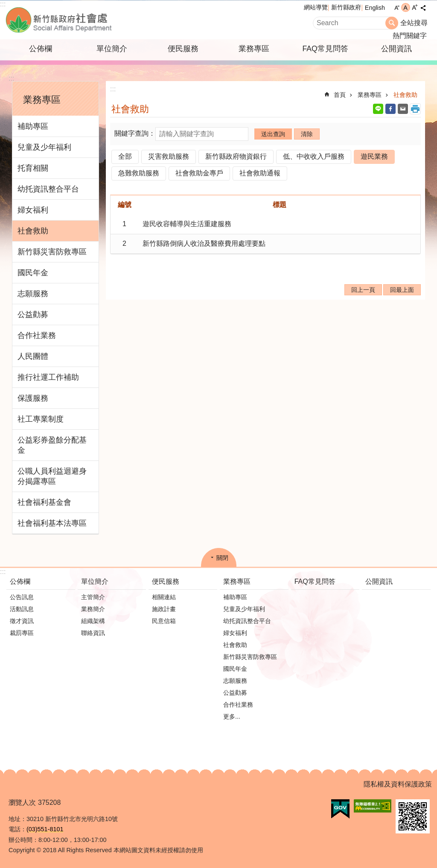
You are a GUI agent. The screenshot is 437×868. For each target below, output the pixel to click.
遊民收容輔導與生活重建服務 (187, 224)
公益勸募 (33, 315)
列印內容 (415, 109)
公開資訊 (396, 49)
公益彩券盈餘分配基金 (52, 445)
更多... (232, 717)
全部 (125, 156)
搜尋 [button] (392, 23)
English (375, 8)
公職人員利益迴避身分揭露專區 (52, 476)
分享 (423, 8)
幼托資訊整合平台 (48, 189)
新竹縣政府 (346, 7)
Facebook (390, 109)
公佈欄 (41, 49)
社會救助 (33, 231)
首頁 (340, 95)
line (378, 109)
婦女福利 (33, 210)
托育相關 (33, 168)
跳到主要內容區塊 (4, 4)
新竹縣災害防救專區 (52, 252)
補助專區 (33, 126)
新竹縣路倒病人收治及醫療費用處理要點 (204, 243)
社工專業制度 (41, 419)
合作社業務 (37, 335)
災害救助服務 (169, 156)
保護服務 (33, 398)
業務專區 (254, 49)
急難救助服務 (139, 173)
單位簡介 (112, 49)
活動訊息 (22, 609)
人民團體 (33, 356)
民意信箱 (164, 621)
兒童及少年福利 (44, 147)
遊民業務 (374, 156)
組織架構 (93, 621)
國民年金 (33, 273)
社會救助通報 (260, 173)
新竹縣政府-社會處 (101, 20)
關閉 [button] (222, 558)
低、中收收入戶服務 (314, 156)
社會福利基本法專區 (52, 523)
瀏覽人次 (22, 802)
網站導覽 (316, 7)
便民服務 (183, 49)
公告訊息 (22, 597)
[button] (340, 809)
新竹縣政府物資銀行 (236, 156)
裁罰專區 (22, 633)
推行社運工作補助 (48, 377)
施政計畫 (164, 609)
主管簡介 (93, 597)
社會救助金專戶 (199, 173)
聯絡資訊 (93, 633)
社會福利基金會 (44, 502)
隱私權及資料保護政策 (398, 784)
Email (403, 109)
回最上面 (402, 290)
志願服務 (33, 294)
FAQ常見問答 (325, 49)
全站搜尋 (414, 23)
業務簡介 (93, 609)
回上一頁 (363, 290)
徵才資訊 (22, 621)
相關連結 (164, 597)
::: (3, 4)
